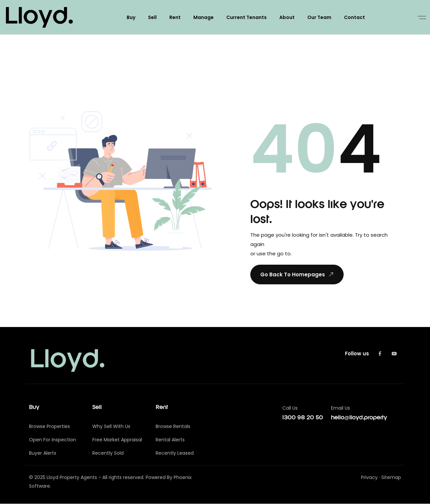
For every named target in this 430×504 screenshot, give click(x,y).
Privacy (369, 478)
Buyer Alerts (43, 453)
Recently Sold (108, 453)
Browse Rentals (173, 427)
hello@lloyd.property (359, 418)
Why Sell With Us (111, 427)
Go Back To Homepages (297, 274)
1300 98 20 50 (303, 418)
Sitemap (391, 478)
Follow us (357, 353)
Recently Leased (175, 453)
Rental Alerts (170, 440)
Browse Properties (49, 427)
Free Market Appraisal (117, 440)
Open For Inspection (52, 440)
